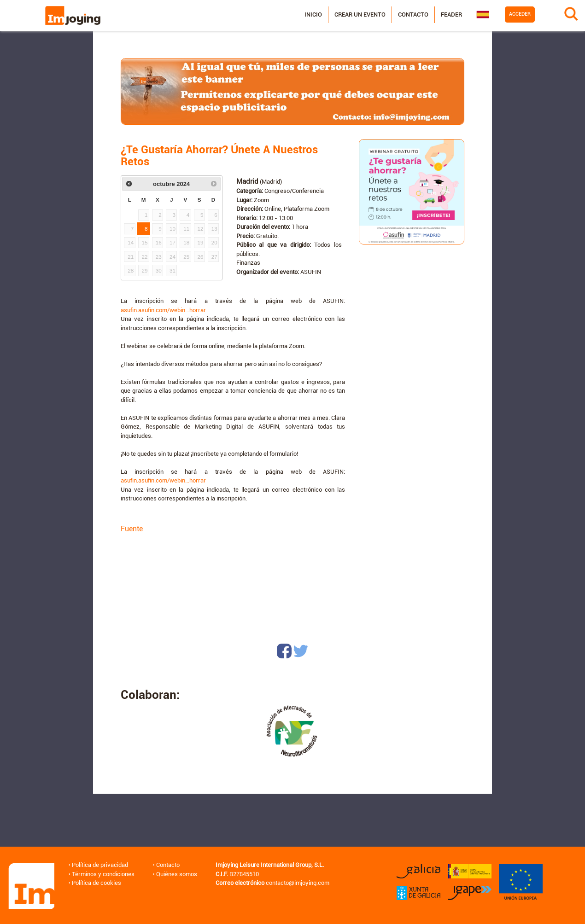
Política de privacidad (100, 865)
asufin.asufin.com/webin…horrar (163, 310)
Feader (451, 15)
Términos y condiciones (103, 874)
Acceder (519, 14)
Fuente (132, 529)
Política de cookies (97, 883)
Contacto (413, 15)
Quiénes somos (177, 874)
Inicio (313, 15)
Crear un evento (360, 15)
